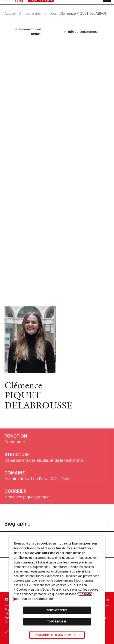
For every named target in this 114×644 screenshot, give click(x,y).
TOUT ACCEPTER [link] (57, 610)
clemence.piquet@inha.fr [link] (27, 500)
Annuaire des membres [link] (38, 9)
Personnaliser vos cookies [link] (55, 635)
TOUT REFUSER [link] (57, 622)
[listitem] (29, 32)
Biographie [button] (57, 524)
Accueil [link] (10, 9)
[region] (57, 9)
